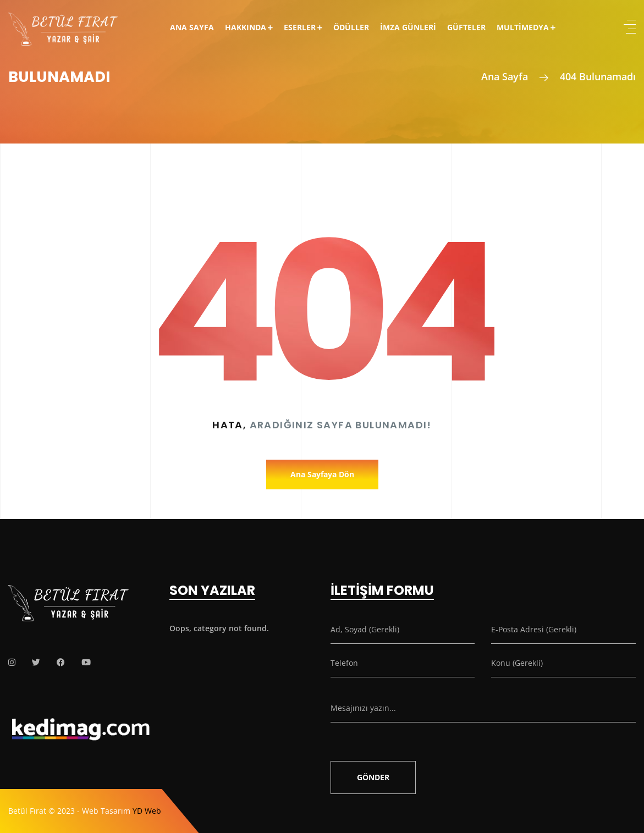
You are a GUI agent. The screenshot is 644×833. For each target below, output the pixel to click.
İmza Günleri (408, 27)
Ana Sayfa (192, 27)
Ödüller (351, 27)
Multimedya (523, 27)
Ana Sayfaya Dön (322, 474)
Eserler (300, 27)
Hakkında (246, 27)
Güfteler (466, 27)
